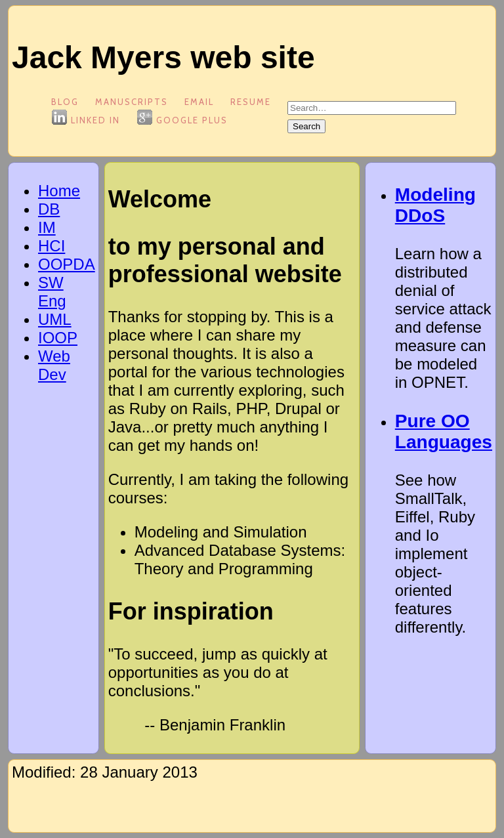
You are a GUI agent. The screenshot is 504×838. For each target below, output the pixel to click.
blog (65, 102)
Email (199, 102)
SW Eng (52, 292)
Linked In (86, 120)
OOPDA (67, 264)
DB (49, 209)
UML (55, 319)
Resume (251, 102)
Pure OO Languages (444, 431)
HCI (52, 246)
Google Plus (182, 120)
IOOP (58, 338)
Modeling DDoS (435, 205)
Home (59, 191)
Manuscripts (132, 102)
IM (47, 227)
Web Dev (54, 365)
